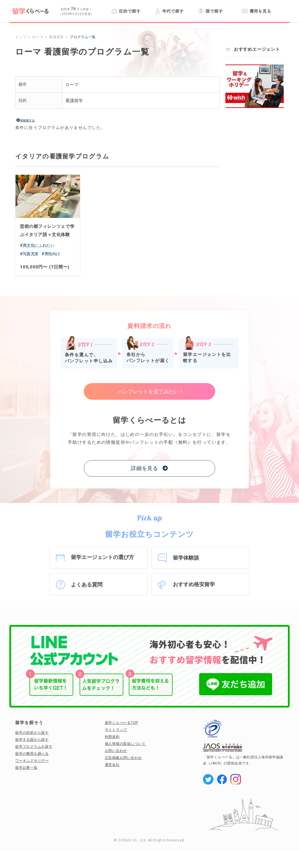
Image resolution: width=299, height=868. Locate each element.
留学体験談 (186, 558)
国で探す (211, 11)
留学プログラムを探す (34, 747)
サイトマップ (116, 730)
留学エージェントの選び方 (102, 557)
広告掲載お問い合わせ (124, 758)
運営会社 (112, 765)
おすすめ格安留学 (194, 584)
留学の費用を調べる (32, 754)
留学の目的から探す (32, 733)
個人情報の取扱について (125, 744)
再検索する (27, 120)
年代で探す (170, 11)
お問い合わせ (116, 751)
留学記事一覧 (26, 768)
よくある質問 (87, 585)
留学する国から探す (32, 740)
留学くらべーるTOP (122, 723)
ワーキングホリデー (32, 761)
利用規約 (112, 737)
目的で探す (126, 11)
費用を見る (257, 11)
